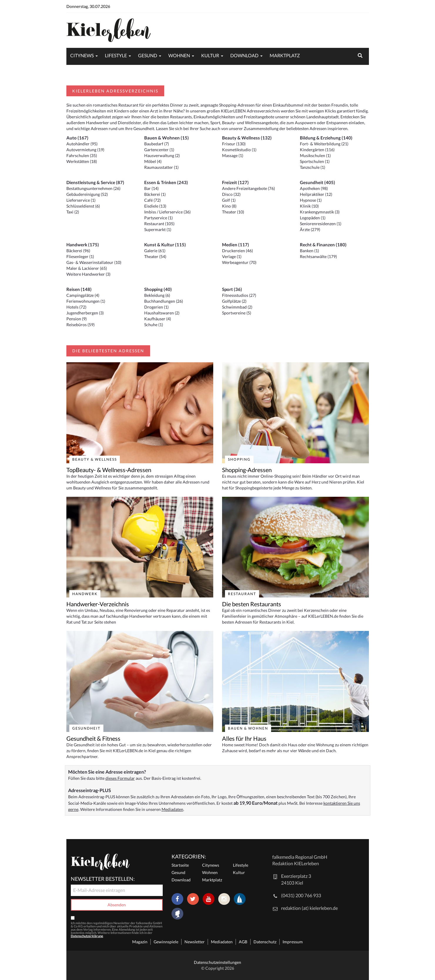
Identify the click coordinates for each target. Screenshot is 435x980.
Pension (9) (77, 319)
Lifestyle (116, 55)
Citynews (82, 55)
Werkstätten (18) (82, 161)
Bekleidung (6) (157, 295)
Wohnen (179, 55)
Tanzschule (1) (313, 167)
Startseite (180, 865)
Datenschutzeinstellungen (217, 962)
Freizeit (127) (235, 182)
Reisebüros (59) (80, 325)
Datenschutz (265, 942)
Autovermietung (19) (85, 150)
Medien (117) (236, 245)
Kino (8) (229, 206)
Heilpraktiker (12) (316, 194)
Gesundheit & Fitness (93, 738)
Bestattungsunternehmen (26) (93, 188)
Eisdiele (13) (155, 206)
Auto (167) (77, 138)
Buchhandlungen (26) (164, 301)
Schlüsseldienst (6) (83, 206)
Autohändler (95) (82, 144)
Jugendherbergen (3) (85, 313)
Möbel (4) (153, 161)
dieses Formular (120, 778)
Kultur (210, 55)
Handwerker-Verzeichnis (98, 604)
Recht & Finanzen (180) (323, 245)
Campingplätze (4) (83, 295)
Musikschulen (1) (315, 155)
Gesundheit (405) (318, 182)
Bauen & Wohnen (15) (167, 138)
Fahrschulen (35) (82, 155)
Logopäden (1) (313, 218)
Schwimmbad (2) (237, 307)
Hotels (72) (76, 307)
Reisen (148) (79, 289)
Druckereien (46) (237, 251)
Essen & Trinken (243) (166, 182)
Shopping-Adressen (247, 470)
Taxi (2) (73, 212)
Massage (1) (233, 155)
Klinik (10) (309, 206)
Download (244, 55)
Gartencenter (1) (159, 150)
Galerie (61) (155, 251)
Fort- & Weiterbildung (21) (324, 144)
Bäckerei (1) (155, 194)
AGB (243, 942)
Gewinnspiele (166, 942)
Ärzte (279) (310, 229)
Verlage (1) (232, 256)
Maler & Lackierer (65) (87, 268)
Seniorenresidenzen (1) (321, 224)
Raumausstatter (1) (161, 167)
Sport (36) (232, 289)
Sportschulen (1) (315, 161)
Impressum (293, 942)
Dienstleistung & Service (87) (95, 182)
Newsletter (195, 942)
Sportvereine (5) (237, 313)
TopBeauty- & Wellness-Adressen (109, 470)
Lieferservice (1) (81, 200)
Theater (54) (155, 256)
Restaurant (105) (159, 224)
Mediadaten (172, 809)
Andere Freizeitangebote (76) (248, 188)
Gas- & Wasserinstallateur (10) (94, 262)
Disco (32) (231, 194)
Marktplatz (285, 55)
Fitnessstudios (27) (239, 295)
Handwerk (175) (83, 245)
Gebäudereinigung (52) (87, 194)
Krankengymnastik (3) (320, 212)
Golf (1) (229, 200)
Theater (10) (233, 212)
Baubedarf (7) (157, 144)
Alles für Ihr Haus (244, 738)
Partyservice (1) (158, 218)
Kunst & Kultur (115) (165, 245)
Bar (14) (151, 188)
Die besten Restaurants (252, 604)
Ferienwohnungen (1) (86, 301)
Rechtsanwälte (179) (318, 256)
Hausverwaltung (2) (162, 155)
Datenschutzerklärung (87, 936)
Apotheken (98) (314, 188)
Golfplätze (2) (234, 301)
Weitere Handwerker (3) (88, 274)
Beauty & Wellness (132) (247, 138)
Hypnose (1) (311, 200)
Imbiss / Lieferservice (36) (167, 212)
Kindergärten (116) (317, 150)
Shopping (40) (158, 289)
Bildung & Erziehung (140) (326, 138)
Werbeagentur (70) (239, 262)
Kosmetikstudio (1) (239, 150)
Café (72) (152, 200)
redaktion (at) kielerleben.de (309, 908)
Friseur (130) (234, 144)
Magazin (140, 942)
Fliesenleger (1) (80, 256)
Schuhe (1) (154, 325)
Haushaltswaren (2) (162, 313)
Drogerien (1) (156, 307)
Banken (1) (309, 251)
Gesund (148, 55)
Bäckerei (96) (78, 251)
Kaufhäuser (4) (158, 319)
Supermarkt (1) (158, 229)
